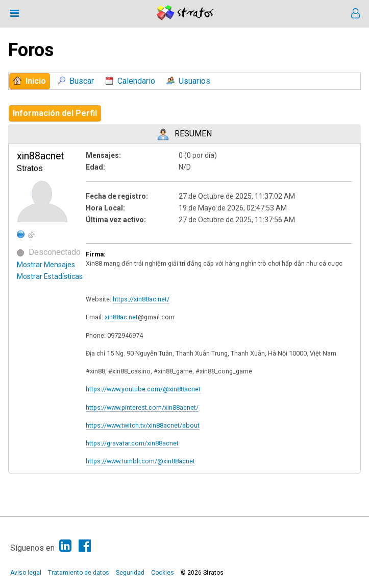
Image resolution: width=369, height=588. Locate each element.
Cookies (163, 573)
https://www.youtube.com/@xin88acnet (143, 389)
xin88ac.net (121, 317)
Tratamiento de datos (79, 573)
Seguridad (130, 573)
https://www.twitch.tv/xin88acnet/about (143, 425)
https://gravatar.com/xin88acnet (132, 443)
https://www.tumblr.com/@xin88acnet (140, 461)
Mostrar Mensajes (46, 265)
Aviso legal (26, 573)
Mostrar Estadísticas (50, 276)
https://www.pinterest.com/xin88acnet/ (142, 407)
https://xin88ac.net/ (141, 299)
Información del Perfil (55, 113)
